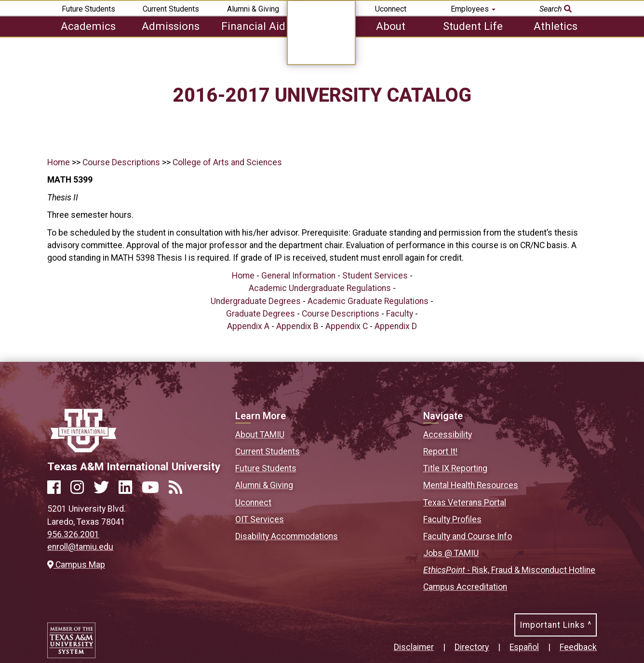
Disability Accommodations (287, 536)
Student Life (473, 26)
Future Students (88, 9)
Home (59, 162)
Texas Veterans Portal (465, 503)
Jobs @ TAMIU (451, 553)
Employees (473, 9)
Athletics (556, 26)
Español (524, 647)
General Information (298, 276)
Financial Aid (253, 26)
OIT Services (260, 519)
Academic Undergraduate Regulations (320, 288)
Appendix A (248, 326)
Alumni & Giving (253, 9)
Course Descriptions (121, 162)
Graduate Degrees (261, 314)
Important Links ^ (556, 625)
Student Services (375, 276)
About (391, 26)
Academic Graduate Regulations (368, 301)
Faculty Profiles (452, 519)
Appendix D (396, 326)
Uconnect (391, 9)
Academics (88, 26)
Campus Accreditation (465, 587)
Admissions (171, 26)
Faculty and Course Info (468, 536)
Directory (472, 647)
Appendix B (297, 326)
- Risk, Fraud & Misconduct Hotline (509, 570)
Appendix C (347, 326)
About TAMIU (260, 435)
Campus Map (76, 565)
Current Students (171, 9)
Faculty (400, 314)
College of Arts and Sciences (227, 162)
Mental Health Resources (471, 485)
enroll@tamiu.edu (80, 547)
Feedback (578, 647)
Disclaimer (414, 647)
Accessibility (448, 435)
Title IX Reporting (455, 468)
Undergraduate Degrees (256, 301)
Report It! (440, 451)
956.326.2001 (73, 534)
